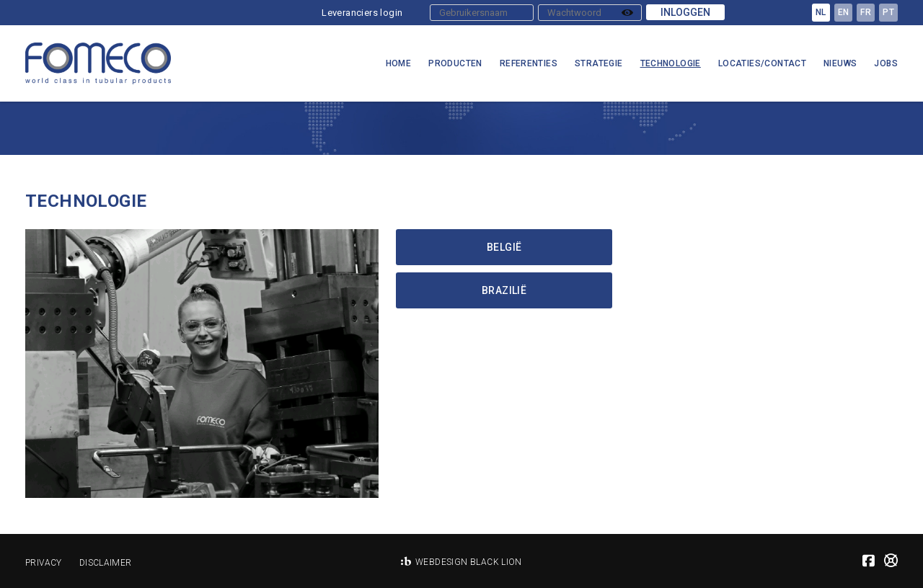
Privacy (44, 563)
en (844, 12)
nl (821, 12)
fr (866, 12)
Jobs (886, 63)
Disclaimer (106, 563)
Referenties (529, 63)
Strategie (599, 63)
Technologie (671, 63)
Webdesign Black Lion (469, 562)
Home (399, 63)
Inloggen (685, 12)
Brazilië (504, 290)
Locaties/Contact (762, 63)
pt (888, 12)
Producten (455, 63)
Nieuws (840, 63)
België (504, 247)
